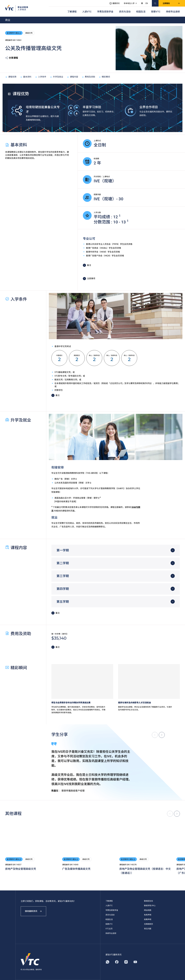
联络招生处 (149, 901)
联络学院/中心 (150, 906)
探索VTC (156, 12)
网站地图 (148, 910)
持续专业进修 (173, 12)
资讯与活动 (125, 12)
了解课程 (72, 12)
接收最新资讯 (33, 911)
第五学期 (63, 602)
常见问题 (148, 929)
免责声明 (148, 915)
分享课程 (12, 58)
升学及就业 (57, 77)
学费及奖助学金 (105, 12)
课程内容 (72, 77)
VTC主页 (109, 929)
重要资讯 (114, 3)
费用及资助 (88, 77)
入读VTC (87, 12)
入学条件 (41, 77)
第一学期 (63, 550)
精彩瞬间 (104, 77)
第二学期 (63, 563)
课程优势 (11, 77)
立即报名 (171, 3)
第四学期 (63, 589)
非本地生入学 (130, 3)
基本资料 (26, 77)
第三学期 (63, 576)
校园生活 (141, 12)
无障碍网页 (149, 924)
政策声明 (148, 919)
